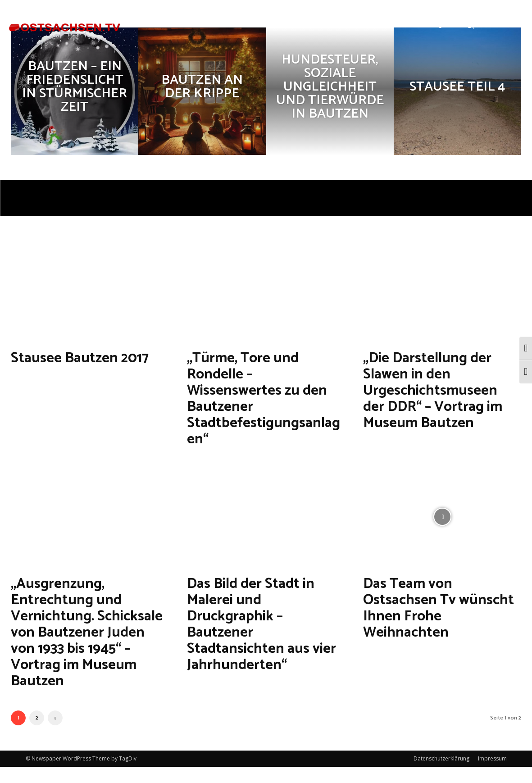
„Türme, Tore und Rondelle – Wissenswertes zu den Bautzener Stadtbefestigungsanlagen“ (266, 398)
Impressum (492, 775)
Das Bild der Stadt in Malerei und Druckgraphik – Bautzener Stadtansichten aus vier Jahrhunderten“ (260, 624)
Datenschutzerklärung (441, 775)
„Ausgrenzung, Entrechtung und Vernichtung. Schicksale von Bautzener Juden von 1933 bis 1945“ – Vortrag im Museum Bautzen (86, 640)
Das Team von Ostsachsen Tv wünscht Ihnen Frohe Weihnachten (439, 608)
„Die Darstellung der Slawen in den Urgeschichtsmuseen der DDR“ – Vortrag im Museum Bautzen (439, 390)
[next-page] (55, 734)
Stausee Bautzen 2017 (89, 357)
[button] (470, 24)
